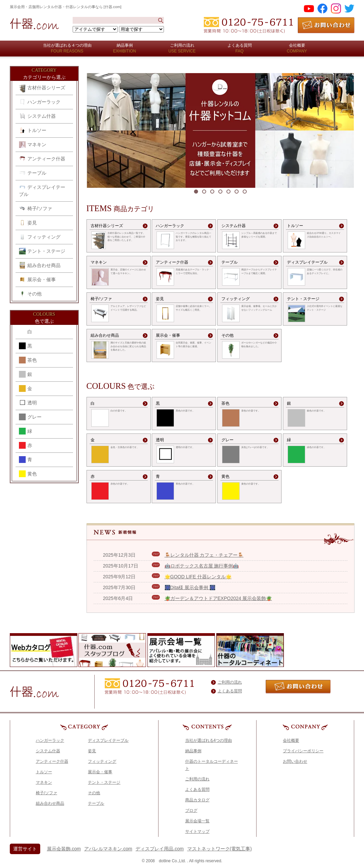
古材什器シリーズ (42, 88)
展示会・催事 (37, 280)
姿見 (28, 223)
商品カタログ (197, 800)
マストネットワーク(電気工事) (220, 849)
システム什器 (37, 116)
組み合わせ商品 (40, 265)
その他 (30, 294)
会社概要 (291, 740)
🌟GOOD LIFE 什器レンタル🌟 (198, 577)
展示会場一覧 (197, 821)
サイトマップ (197, 831)
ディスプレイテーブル (42, 190)
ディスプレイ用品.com (160, 849)
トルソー (33, 130)
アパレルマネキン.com (108, 849)
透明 (28, 403)
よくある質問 (230, 691)
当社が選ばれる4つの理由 (209, 740)
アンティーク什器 (42, 159)
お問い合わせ (295, 761)
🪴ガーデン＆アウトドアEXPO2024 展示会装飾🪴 (218, 598)
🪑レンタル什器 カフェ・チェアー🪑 (204, 555)
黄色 (28, 474)
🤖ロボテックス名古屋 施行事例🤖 (202, 566)
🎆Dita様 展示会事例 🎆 (190, 587)
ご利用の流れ (230, 682)
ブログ (191, 810)
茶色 (28, 360)
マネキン (33, 144)
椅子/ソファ (36, 208)
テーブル (33, 173)
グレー (30, 417)
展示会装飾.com (64, 849)
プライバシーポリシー (303, 751)
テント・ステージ (42, 251)
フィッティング (40, 237)
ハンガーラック (40, 102)
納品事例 (193, 751)
